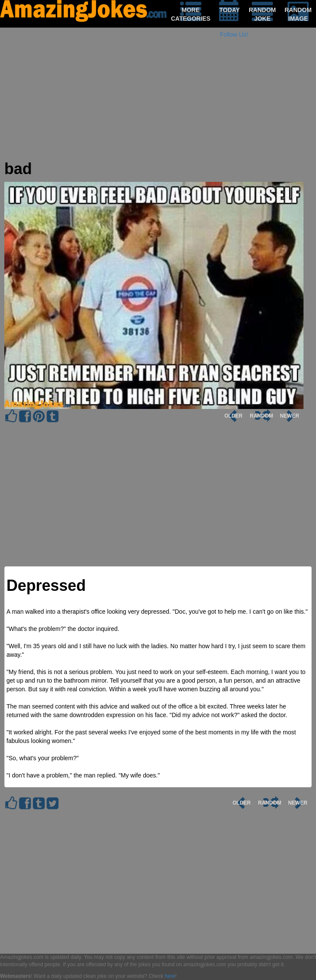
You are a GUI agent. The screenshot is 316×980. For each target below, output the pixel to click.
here (170, 976)
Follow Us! (234, 34)
